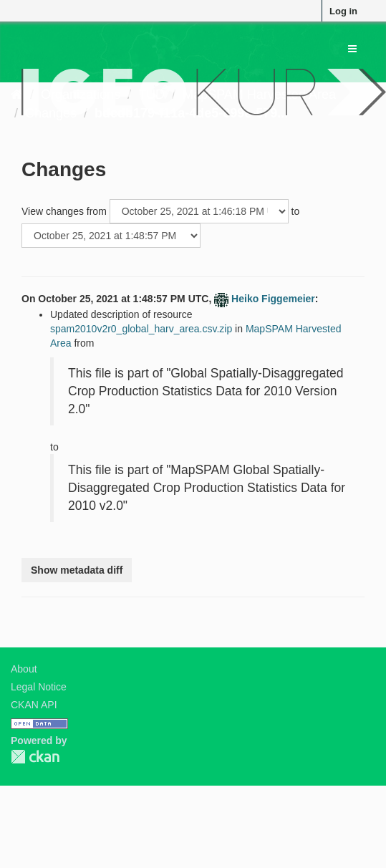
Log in (343, 11)
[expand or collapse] (352, 49)
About (24, 669)
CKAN (35, 757)
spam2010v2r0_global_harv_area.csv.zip (141, 329)
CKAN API (34, 705)
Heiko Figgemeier (273, 299)
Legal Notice (39, 687)
